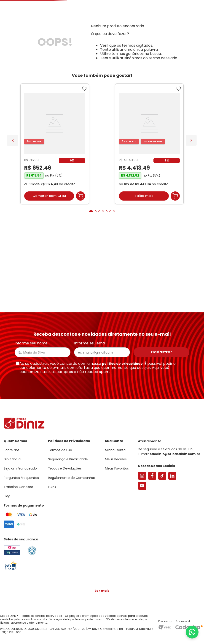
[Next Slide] (191, 208)
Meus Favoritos (176, 38)
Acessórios (125, 53)
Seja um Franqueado (22, 4)
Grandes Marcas (155, 53)
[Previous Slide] (13, 209)
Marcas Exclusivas (192, 53)
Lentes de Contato (86, 53)
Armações (23, 53)
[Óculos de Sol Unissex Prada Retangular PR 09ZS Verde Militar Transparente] (173, 215)
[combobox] (59, 38)
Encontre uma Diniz (95, 38)
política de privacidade (122, 368)
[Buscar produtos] (61, 38)
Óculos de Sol (51, 53)
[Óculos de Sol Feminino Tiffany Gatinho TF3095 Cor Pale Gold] (78, 215)
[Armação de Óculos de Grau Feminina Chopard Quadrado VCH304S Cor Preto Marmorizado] (126, 215)
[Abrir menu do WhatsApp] (192, 632)
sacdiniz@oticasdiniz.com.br (175, 459)
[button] (179, 24)
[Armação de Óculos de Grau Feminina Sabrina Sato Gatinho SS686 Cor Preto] (31, 215)
